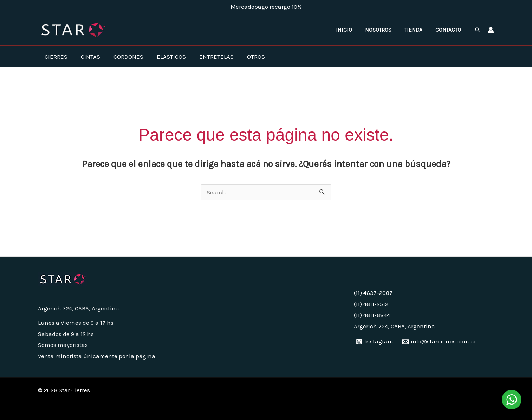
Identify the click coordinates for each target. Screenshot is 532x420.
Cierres (55, 57)
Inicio (352, 30)
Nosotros (384, 30)
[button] (478, 30)
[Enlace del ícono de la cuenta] (491, 30)
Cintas (88, 57)
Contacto (449, 30)
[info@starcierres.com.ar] (439, 342)
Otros (248, 57)
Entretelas (210, 57)
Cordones (125, 57)
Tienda (417, 30)
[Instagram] (375, 342)
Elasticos (166, 57)
